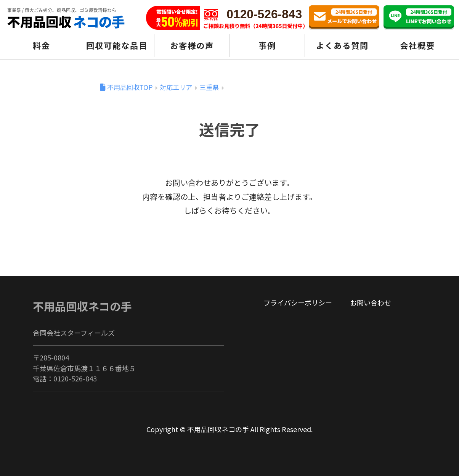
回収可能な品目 (117, 45)
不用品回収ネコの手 (82, 306)
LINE (419, 18)
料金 (42, 45)
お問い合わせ (344, 18)
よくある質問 (342, 45)
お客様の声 (192, 45)
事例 (267, 45)
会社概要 (417, 45)
